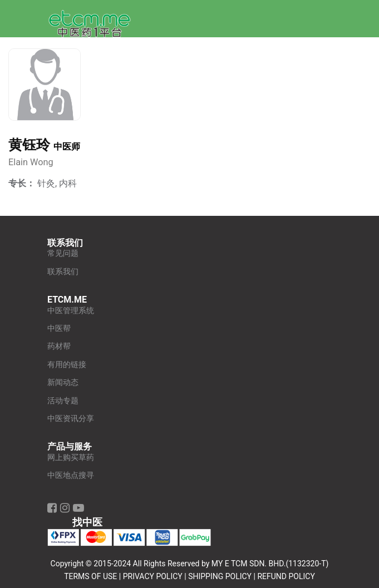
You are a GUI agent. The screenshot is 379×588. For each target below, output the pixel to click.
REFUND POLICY (286, 576)
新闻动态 (63, 382)
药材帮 (59, 346)
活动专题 (63, 401)
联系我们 (63, 272)
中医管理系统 (71, 311)
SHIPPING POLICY (220, 576)
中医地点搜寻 (71, 475)
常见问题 (63, 253)
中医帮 (59, 328)
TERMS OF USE (90, 576)
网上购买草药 (71, 458)
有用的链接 (67, 365)
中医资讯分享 (71, 419)
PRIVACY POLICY (153, 576)
